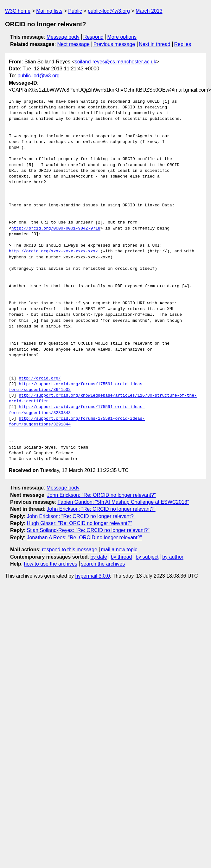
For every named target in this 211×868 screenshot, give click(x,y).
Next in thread (155, 44)
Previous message (114, 44)
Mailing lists (49, 11)
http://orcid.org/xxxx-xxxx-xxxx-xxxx (53, 251)
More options (122, 37)
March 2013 (149, 11)
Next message (74, 44)
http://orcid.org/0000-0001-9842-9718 (56, 229)
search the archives (103, 564)
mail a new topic (119, 550)
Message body (63, 37)
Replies (183, 44)
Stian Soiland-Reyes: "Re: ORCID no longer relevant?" (88, 530)
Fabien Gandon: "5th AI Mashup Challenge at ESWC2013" (123, 502)
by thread (121, 557)
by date (99, 557)
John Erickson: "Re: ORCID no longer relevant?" (102, 495)
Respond (93, 37)
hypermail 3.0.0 (92, 576)
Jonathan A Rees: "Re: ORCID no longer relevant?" (84, 538)
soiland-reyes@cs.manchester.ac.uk (115, 62)
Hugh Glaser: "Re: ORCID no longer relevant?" (79, 523)
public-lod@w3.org (109, 11)
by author (173, 557)
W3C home (18, 11)
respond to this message (69, 550)
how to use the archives (51, 564)
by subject (147, 557)
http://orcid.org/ (40, 379)
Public (75, 11)
